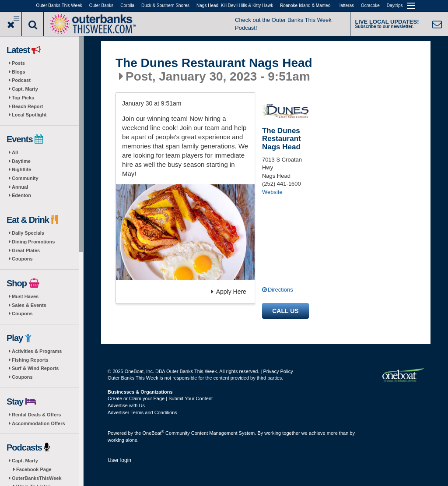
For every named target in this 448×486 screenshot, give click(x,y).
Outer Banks (101, 5)
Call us (285, 311)
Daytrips (395, 5)
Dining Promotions (33, 242)
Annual (20, 187)
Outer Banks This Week (59, 5)
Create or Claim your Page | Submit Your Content (160, 398)
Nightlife (21, 169)
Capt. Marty (25, 89)
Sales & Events (29, 305)
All (15, 152)
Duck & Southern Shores (165, 5)
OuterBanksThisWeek (37, 478)
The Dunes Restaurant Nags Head (214, 63)
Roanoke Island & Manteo (305, 5)
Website (272, 192)
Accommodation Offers (38, 423)
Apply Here (229, 292)
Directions (280, 290)
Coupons (22, 259)
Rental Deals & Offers (36, 415)
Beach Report (28, 106)
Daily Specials (28, 233)
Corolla (127, 5)
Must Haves (25, 296)
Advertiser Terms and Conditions (142, 412)
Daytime (21, 161)
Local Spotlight (29, 115)
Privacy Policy (278, 371)
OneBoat (154, 433)
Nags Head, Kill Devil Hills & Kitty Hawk (235, 5)
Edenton (21, 195)
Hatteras (346, 5)
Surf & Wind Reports (35, 368)
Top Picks (23, 98)
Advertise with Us (126, 405)
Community (25, 178)
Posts (18, 63)
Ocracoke (370, 5)
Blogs (19, 72)
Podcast (21, 80)
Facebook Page (34, 469)
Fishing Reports (30, 360)
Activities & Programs (37, 351)
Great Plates (26, 250)
